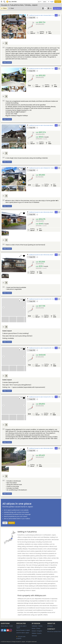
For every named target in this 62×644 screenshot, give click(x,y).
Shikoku (34, 633)
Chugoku (39, 631)
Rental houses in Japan (23, 630)
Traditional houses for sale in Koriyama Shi (40, 69)
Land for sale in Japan (23, 633)
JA (59, 15)
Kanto (34, 628)
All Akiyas (50, 626)
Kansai (34, 631)
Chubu (38, 628)
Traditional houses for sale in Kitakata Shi (39, 168)
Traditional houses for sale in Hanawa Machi (40, 15)
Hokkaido (34, 626)
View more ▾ (7, 62)
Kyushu (39, 633)
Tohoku (40, 626)
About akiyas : (7, 626)
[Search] (57, 8)
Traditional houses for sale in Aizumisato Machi (41, 125)
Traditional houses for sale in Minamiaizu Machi (41, 212)
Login (52, 2)
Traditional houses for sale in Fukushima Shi (40, 299)
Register (58, 2)
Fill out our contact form (54, 632)
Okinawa (34, 636)
